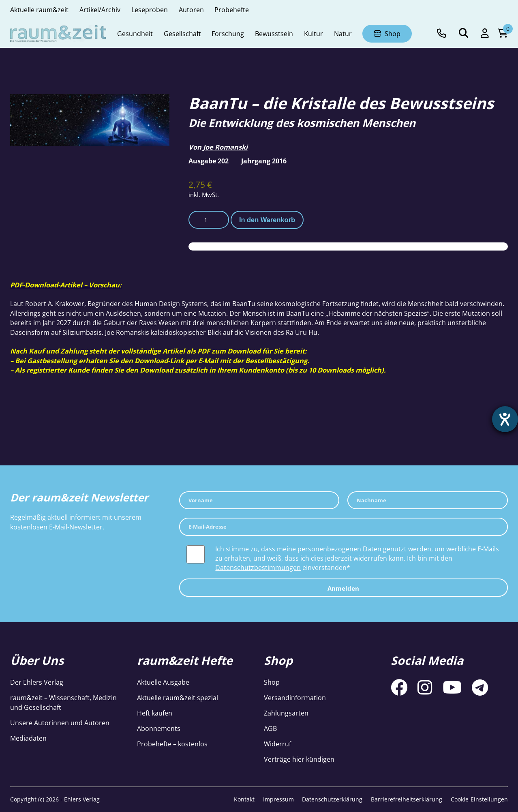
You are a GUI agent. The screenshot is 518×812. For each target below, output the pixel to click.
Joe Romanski (225, 147)
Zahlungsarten (286, 713)
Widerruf (277, 744)
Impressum (278, 799)
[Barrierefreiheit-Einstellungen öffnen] (505, 420)
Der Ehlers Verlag (37, 682)
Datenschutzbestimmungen (258, 567)
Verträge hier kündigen (299, 759)
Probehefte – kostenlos (172, 744)
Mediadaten (28, 738)
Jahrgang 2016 (264, 161)
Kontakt (244, 799)
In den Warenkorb (267, 220)
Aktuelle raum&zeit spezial (178, 697)
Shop (272, 682)
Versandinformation (295, 697)
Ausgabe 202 (209, 161)
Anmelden (343, 588)
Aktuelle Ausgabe (163, 682)
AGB (270, 728)
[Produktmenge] (209, 220)
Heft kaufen (155, 713)
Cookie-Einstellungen (479, 799)
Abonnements (159, 728)
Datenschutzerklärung (332, 799)
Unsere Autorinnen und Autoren (60, 723)
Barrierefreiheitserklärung (407, 799)
